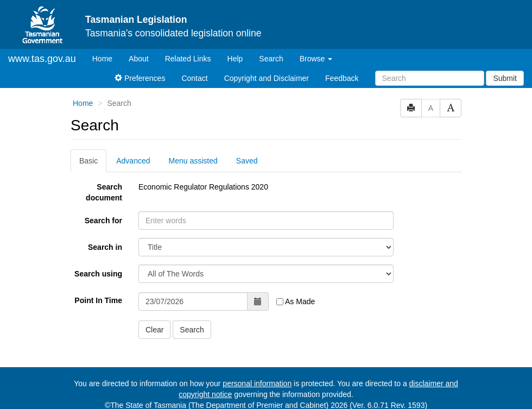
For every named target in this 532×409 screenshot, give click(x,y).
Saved (247, 161)
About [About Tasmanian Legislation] (139, 59)
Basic (88, 161)
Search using (98, 274)
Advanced (133, 161)
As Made (296, 301)
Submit (505, 78)
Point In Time (98, 300)
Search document (104, 192)
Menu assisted (193, 161)
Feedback (342, 78)
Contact (194, 78)
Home (106, 58)
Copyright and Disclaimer (267, 78)
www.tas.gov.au (42, 59)
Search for (103, 221)
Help (235, 59)
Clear (154, 330)
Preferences (140, 78)
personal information (257, 383)
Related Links (188, 59)
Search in (105, 247)
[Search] (430, 78)
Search (271, 59)
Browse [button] (316, 59)
